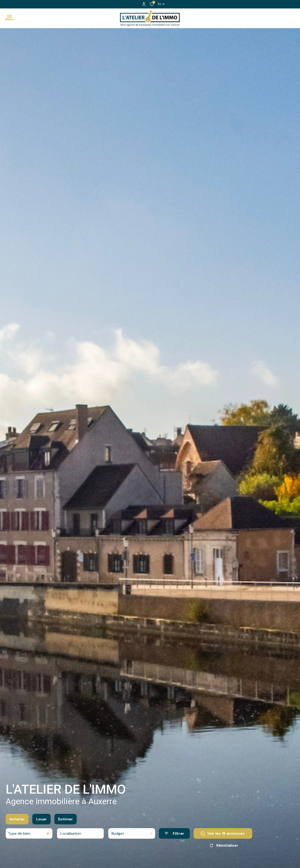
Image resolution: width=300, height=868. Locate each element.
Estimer (66, 821)
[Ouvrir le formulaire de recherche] (174, 836)
